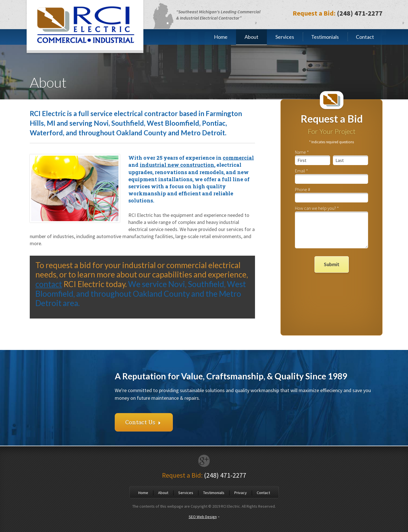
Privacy (241, 493)
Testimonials (325, 37)
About (251, 37)
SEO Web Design (203, 517)
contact (49, 284)
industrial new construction (177, 165)
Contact (365, 37)
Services (285, 37)
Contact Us (144, 422)
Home (221, 37)
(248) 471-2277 (360, 13)
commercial (238, 158)
